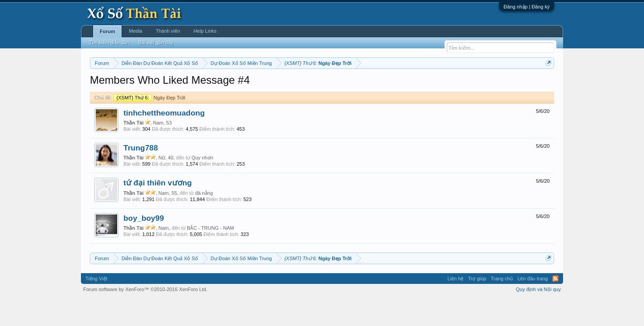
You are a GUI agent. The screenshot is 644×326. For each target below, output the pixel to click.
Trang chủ (502, 305)
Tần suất (439, 86)
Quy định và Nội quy (539, 316)
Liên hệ (455, 305)
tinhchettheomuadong (164, 140)
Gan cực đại (409, 86)
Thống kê (379, 86)
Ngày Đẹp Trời (149, 124)
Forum (107, 31)
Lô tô (460, 86)
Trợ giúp (477, 305)
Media (136, 31)
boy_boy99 (144, 245)
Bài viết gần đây (156, 43)
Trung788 (141, 175)
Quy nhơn (202, 184)
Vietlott (189, 86)
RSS (555, 305)
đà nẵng (204, 220)
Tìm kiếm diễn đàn (109, 43)
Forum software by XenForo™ (145, 316)
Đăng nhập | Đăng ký (527, 7)
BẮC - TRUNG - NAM (210, 255)
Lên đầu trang (533, 305)
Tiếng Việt (96, 305)
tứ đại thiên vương (158, 210)
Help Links (205, 31)
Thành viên (168, 31)
